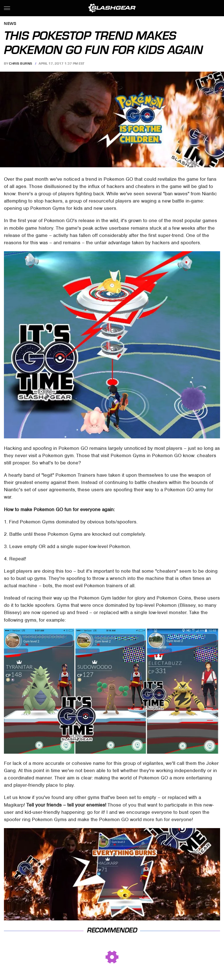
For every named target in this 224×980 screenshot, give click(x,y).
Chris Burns (21, 64)
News (10, 24)
